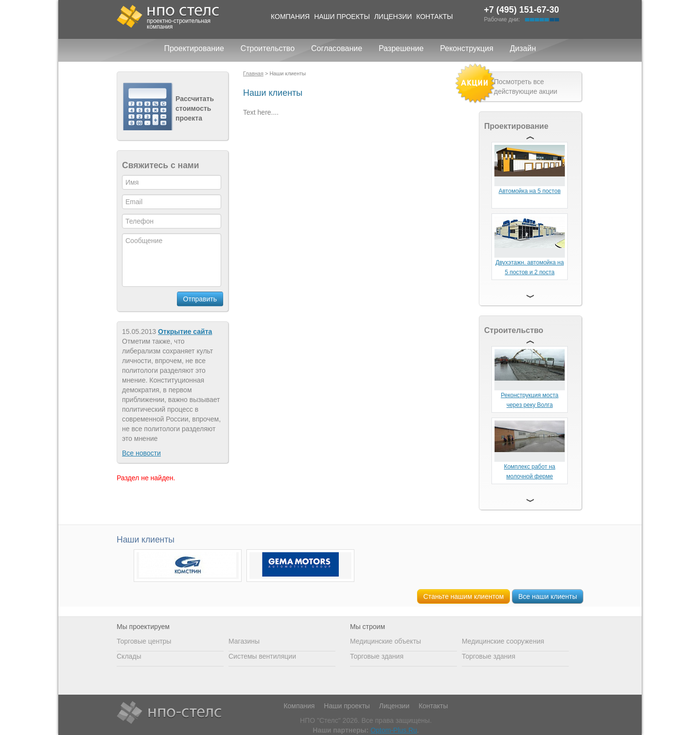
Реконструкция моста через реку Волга (530, 400)
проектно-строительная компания (179, 24)
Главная (253, 73)
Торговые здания (377, 656)
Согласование (337, 48)
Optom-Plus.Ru (394, 730)
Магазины (244, 641)
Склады (129, 656)
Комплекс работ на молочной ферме (530, 472)
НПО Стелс (169, 713)
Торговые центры (144, 641)
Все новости (141, 453)
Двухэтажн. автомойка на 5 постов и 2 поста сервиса (530, 272)
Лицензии (393, 17)
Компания (290, 17)
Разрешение (401, 48)
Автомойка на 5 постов (530, 191)
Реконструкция (467, 48)
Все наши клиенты (548, 596)
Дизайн (523, 48)
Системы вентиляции (262, 656)
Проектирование (194, 48)
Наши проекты (342, 17)
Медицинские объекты (385, 641)
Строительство (268, 48)
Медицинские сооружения (503, 641)
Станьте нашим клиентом (464, 596)
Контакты (435, 17)
